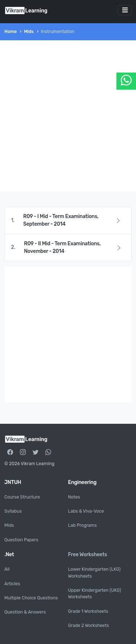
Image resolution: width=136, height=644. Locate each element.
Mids (29, 32)
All (7, 569)
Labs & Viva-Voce (86, 511)
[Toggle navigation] (125, 10)
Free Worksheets (88, 555)
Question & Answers (25, 612)
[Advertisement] (68, 116)
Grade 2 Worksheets (89, 625)
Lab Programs (83, 525)
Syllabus (13, 511)
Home (11, 32)
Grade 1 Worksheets (88, 611)
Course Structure (22, 497)
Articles (12, 584)
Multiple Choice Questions (31, 598)
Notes (74, 497)
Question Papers (21, 540)
